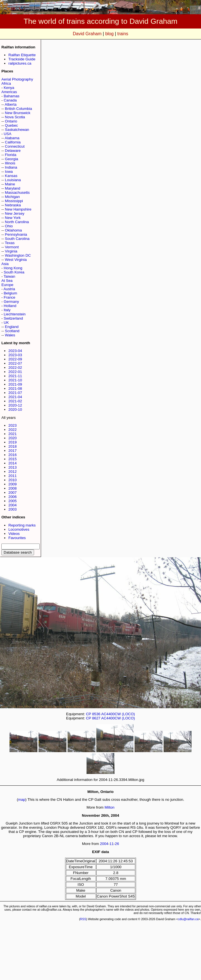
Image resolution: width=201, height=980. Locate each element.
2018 (13, 446)
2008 (13, 488)
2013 (13, 467)
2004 (13, 505)
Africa (6, 83)
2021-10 (15, 380)
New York (13, 218)
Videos (14, 534)
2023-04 (15, 351)
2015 (13, 459)
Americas (9, 92)
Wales (10, 335)
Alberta (11, 104)
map (22, 800)
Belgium (10, 293)
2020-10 (15, 409)
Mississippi (14, 201)
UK (6, 323)
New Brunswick (18, 113)
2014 (13, 463)
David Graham (87, 34)
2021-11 (15, 376)
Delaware (13, 151)
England (12, 327)
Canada (10, 100)
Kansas (11, 176)
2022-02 (15, 368)
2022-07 (15, 363)
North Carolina (17, 222)
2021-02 (15, 401)
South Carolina (17, 239)
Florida (11, 155)
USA (7, 134)
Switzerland (13, 318)
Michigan (12, 197)
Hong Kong (13, 268)
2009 (13, 484)
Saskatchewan (17, 130)
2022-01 (15, 372)
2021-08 (15, 389)
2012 (13, 472)
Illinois (10, 163)
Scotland (12, 331)
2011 (13, 476)
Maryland (13, 188)
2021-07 (15, 393)
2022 (13, 430)
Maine (10, 184)
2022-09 (15, 359)
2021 (13, 434)
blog (109, 34)
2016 (13, 455)
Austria (9, 289)
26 (117, 844)
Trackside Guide (22, 59)
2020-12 (15, 405)
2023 (13, 425)
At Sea (7, 281)
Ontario (11, 121)
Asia (5, 264)
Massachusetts (17, 193)
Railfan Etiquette (22, 55)
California (13, 142)
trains (123, 34)
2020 (13, 438)
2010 (13, 480)
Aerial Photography (17, 79)
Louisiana (13, 180)
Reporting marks (22, 525)
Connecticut (15, 146)
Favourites (17, 538)
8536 (96, 714)
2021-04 (15, 397)
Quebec (12, 125)
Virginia (11, 251)
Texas (10, 243)
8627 (96, 718)
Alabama (12, 138)
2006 (13, 497)
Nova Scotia (15, 117)
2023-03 (15, 355)
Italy (7, 310)
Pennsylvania (16, 234)
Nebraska (13, 205)
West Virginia (16, 260)
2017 (13, 451)
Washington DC (18, 255)
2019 (13, 442)
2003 (13, 509)
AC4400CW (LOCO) (118, 714)
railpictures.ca (20, 63)
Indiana (11, 167)
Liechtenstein (15, 314)
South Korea (14, 272)
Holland (10, 306)
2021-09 (15, 384)
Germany (11, 302)
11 (112, 844)
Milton (109, 807)
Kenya (9, 88)
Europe (7, 285)
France (9, 297)
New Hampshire (18, 209)
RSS (83, 919)
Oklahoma (14, 230)
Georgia (12, 159)
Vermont (12, 247)
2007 (13, 493)
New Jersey (15, 213)
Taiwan (9, 276)
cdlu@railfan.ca (188, 919)
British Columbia (19, 109)
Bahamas (11, 96)
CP (88, 714)
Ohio (9, 226)
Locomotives (19, 529)
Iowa (9, 172)
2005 (13, 501)
